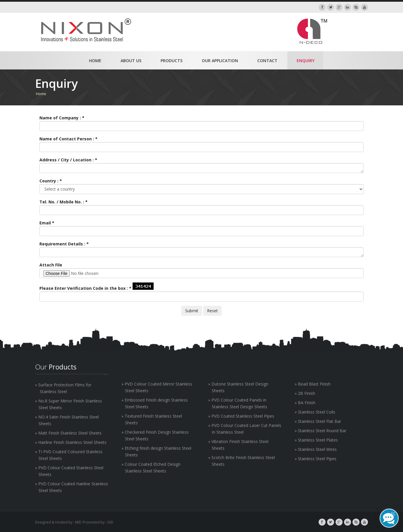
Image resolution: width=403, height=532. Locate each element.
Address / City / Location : (68, 160)
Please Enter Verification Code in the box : (85, 288)
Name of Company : (62, 118)
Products (172, 61)
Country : (51, 181)
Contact (267, 61)
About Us (131, 61)
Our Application (220, 61)
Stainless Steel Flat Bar (319, 421)
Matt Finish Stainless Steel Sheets (70, 433)
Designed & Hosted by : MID (58, 522)
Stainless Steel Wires (317, 449)
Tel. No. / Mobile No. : (64, 202)
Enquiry (306, 61)
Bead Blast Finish (314, 384)
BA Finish (307, 403)
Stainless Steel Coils (317, 412)
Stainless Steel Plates (318, 440)
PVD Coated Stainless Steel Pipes (243, 416)
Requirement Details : (64, 244)
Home (95, 61)
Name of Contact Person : (68, 139)
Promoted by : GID (98, 522)
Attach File (51, 265)
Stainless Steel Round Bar (322, 431)
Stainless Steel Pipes (317, 459)
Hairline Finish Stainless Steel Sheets (72, 442)
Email (47, 223)
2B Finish (306, 393)
